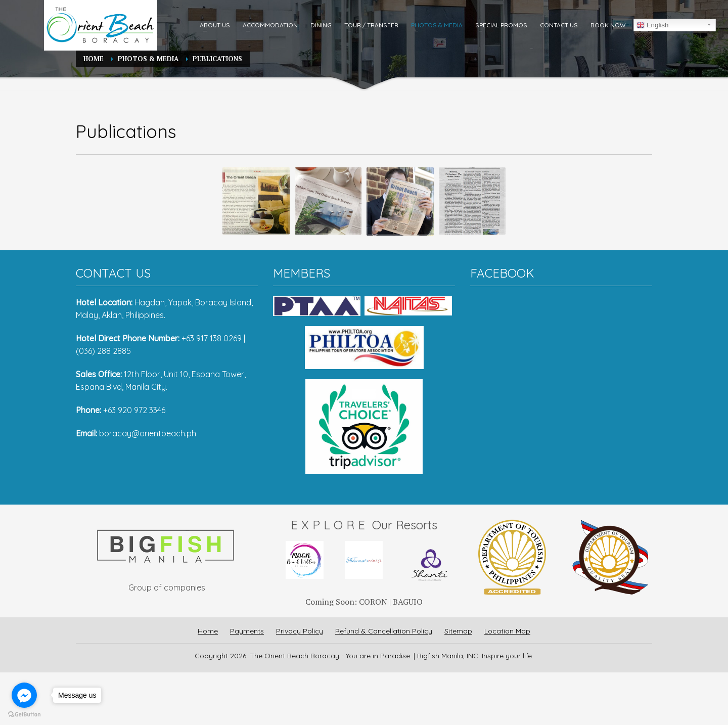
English (652, 25)
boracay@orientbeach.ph (148, 433)
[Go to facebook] (24, 695)
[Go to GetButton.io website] (24, 715)
